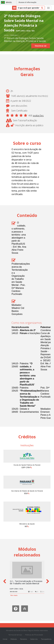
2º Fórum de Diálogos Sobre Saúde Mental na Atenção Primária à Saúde (25, 40)
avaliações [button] (38, 116)
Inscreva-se (41, 46)
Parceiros (24, 639)
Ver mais (14, 595)
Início (6, 35)
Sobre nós (34, 639)
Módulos (14, 35)
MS (26, 526)
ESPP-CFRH (26, 467)
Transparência (46, 639)
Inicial (5, 639)
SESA (26, 493)
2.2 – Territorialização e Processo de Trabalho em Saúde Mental (26, 582)
